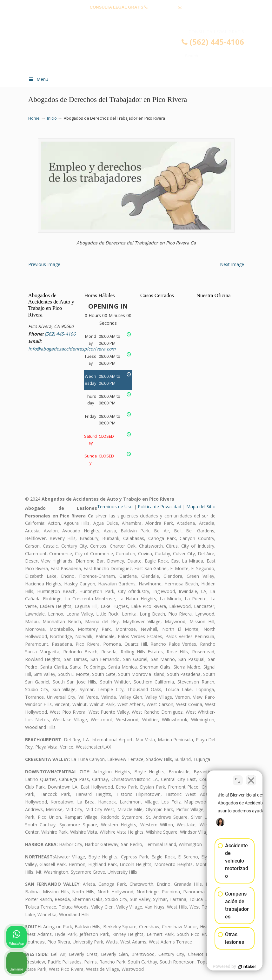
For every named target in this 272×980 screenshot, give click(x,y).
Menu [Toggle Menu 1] (38, 79)
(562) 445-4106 (163, 7)
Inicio (52, 118)
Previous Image (44, 264)
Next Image (232, 264)
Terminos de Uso (115, 507)
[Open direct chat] (238, 777)
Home (34, 118)
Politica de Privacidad (159, 507)
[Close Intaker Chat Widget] (251, 777)
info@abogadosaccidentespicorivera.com (136, 17)
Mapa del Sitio (201, 507)
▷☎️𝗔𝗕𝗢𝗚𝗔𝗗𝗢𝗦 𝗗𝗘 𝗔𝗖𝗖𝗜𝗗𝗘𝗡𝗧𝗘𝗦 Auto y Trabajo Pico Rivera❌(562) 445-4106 (143, 50)
